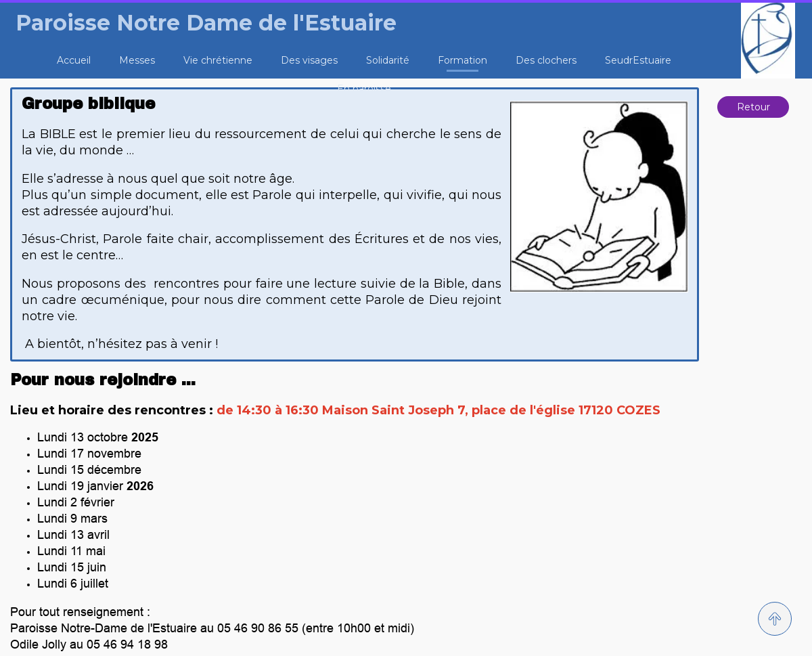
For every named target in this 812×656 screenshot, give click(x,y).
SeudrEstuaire (638, 60)
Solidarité (388, 60)
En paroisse (364, 89)
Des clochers (546, 60)
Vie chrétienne (218, 60)
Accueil (74, 60)
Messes (137, 60)
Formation (463, 60)
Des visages (309, 60)
